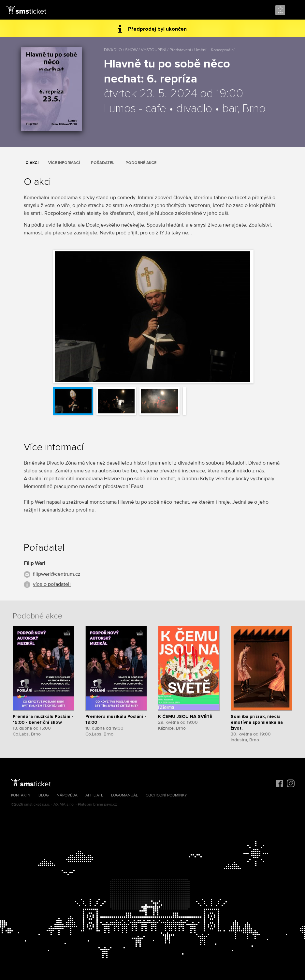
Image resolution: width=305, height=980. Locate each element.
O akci (32, 163)
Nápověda (67, 795)
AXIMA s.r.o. (64, 804)
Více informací (64, 163)
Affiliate (94, 795)
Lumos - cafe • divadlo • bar (171, 109)
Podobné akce (141, 163)
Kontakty (21, 795)
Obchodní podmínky (166, 795)
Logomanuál (124, 795)
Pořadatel (103, 163)
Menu (294, 10)
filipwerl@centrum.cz (57, 574)
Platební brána (90, 804)
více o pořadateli (52, 584)
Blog (44, 795)
